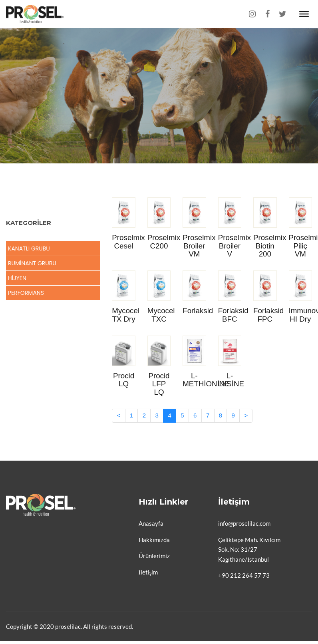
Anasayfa (151, 523)
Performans (26, 293)
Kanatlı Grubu (29, 248)
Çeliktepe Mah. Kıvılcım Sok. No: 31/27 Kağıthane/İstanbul (249, 550)
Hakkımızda (154, 540)
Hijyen (17, 278)
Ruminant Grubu (32, 263)
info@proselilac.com (244, 523)
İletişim (148, 572)
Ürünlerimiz (154, 556)
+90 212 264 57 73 (244, 575)
